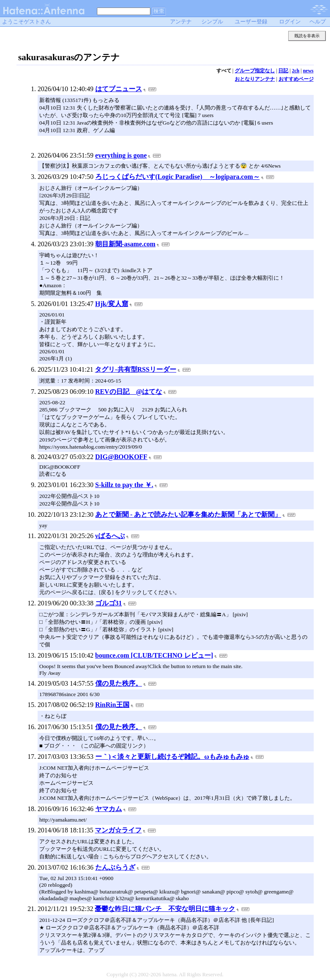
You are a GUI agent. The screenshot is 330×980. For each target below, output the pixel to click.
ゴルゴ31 (109, 603)
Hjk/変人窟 (112, 304)
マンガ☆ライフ (118, 830)
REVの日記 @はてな (129, 392)
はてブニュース (119, 89)
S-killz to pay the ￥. (124, 485)
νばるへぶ (110, 536)
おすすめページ (296, 79)
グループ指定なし (255, 71)
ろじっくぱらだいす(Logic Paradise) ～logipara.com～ (178, 177)
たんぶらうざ (115, 867)
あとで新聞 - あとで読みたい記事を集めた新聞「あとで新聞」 (188, 514)
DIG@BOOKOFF (121, 457)
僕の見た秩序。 (119, 683)
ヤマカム (109, 809)
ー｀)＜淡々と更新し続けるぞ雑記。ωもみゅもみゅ (172, 757)
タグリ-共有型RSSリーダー (136, 369)
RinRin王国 (112, 705)
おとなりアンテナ (255, 79)
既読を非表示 (307, 36)
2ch (296, 71)
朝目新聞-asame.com (125, 244)
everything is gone (121, 155)
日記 (283, 71)
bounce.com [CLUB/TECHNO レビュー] (154, 655)
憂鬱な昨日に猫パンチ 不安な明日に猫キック (165, 909)
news (308, 71)
